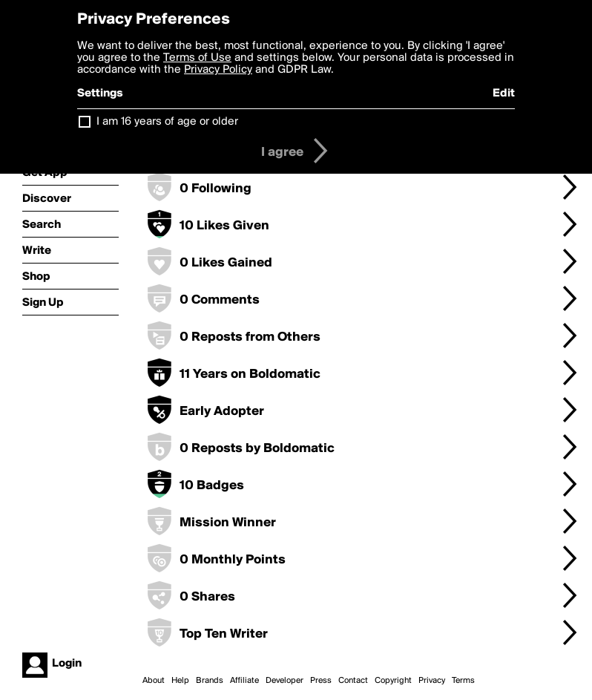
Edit (504, 94)
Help (180, 681)
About (154, 681)
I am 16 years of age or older (167, 122)
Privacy (432, 681)
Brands (210, 681)
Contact (353, 681)
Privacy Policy (218, 70)
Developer (285, 681)
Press (321, 681)
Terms (463, 681)
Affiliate (244, 681)
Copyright (393, 681)
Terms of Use (197, 58)
